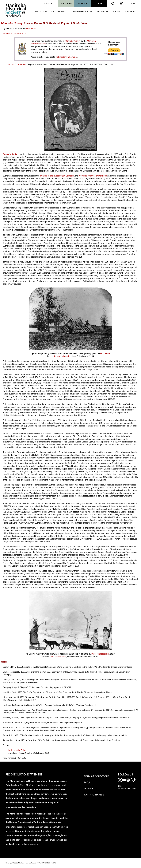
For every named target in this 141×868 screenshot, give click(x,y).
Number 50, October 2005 (15, 33)
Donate (83, 4)
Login (132, 4)
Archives (130, 12)
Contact (50, 4)
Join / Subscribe (94, 795)
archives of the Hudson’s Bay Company (57, 176)
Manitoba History (12, 23)
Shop (99, 4)
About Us (39, 12)
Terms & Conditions (97, 776)
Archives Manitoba (62, 356)
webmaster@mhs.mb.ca (67, 57)
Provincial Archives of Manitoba (93, 176)
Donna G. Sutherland (18, 64)
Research (102, 12)
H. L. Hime (105, 353)
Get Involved (59, 12)
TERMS (53, 863)
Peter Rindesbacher (100, 654)
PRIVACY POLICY (44, 863)
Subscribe (66, 4)
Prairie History (81, 12)
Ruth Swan (31, 28)
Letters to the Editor (17, 750)
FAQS (87, 782)
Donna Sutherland (11, 154)
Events (116, 12)
